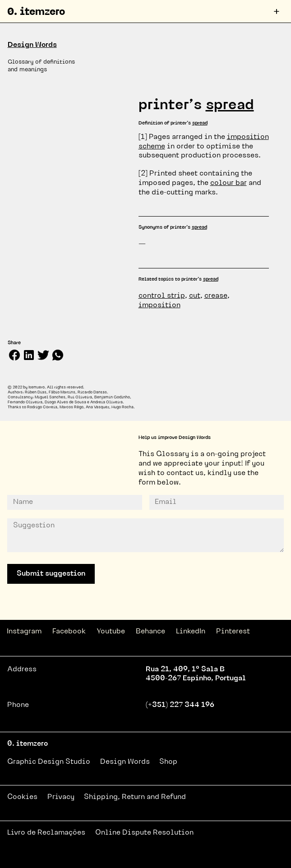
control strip (162, 296)
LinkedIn (191, 632)
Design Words (32, 45)
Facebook (69, 632)
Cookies (22, 797)
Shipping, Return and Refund (135, 797)
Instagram (24, 632)
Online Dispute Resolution (144, 833)
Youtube (111, 632)
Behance (150, 632)
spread (230, 106)
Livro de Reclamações (46, 833)
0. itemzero (36, 12)
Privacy (61, 797)
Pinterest (233, 632)
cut (195, 296)
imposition (159, 305)
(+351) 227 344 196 (180, 705)
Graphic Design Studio (49, 762)
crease (216, 296)
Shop (168, 762)
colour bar (229, 183)
